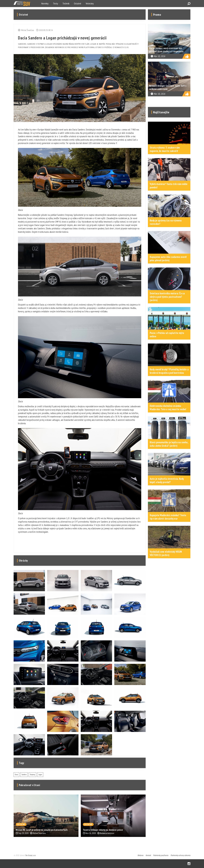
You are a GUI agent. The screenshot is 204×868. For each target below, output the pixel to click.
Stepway (32, 775)
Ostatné (78, 3)
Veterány (90, 3)
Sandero (24, 775)
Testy (55, 3)
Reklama (140, 855)
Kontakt (148, 855)
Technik (66, 3)
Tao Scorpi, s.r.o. (30, 855)
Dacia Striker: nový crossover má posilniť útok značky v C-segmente (166, 50)
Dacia (16, 775)
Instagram (189, 864)
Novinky (45, 3)
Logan (40, 775)
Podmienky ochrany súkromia (180, 855)
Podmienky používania (161, 855)
